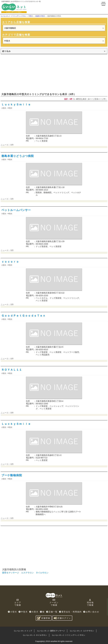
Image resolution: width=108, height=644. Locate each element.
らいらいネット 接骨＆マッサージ (51, 631)
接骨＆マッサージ (11, 573)
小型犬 (12, 612)
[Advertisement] (22, 73)
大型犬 (34, 612)
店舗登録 (44, 618)
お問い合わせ (91, 612)
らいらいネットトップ (23, 631)
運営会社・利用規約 (70, 612)
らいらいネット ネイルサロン (35, 635)
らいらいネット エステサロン (82, 631)
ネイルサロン (42, 573)
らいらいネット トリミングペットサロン (69, 635)
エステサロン (27, 573)
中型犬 (7, 41)
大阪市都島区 (10, 28)
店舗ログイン (62, 618)
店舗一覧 (52, 612)
